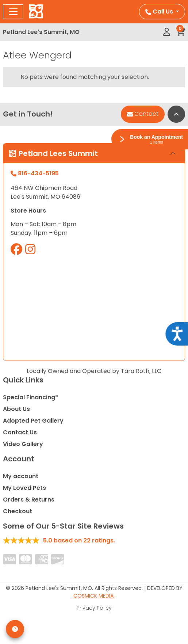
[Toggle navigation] (13, 12)
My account (21, 476)
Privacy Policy (94, 608)
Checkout (18, 511)
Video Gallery (23, 444)
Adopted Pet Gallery (33, 421)
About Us (16, 409)
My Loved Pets (24, 488)
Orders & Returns (29, 500)
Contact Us (20, 432)
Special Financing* (30, 397)
